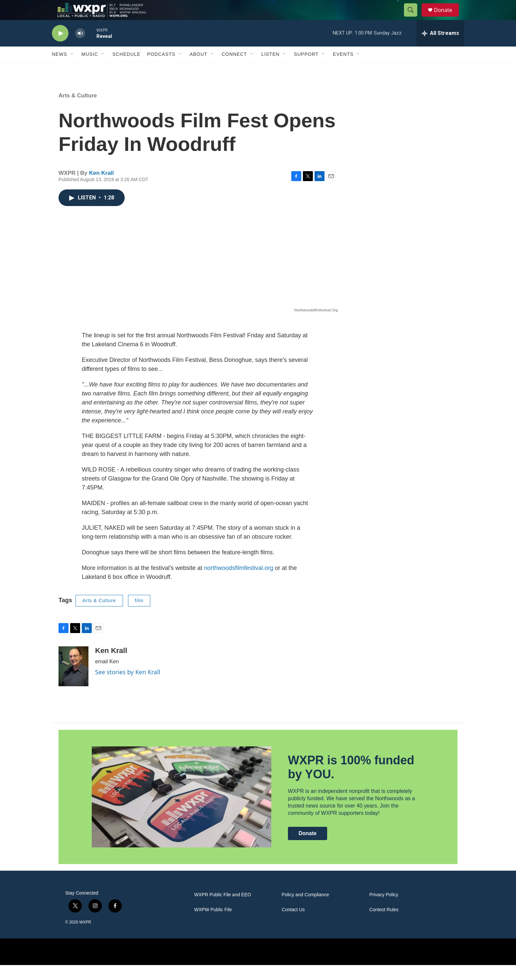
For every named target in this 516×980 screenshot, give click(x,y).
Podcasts (161, 69)
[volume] (80, 48)
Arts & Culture (78, 110)
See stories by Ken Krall (128, 687)
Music (90, 69)
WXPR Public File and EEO (223, 910)
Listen (270, 69)
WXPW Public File (213, 925)
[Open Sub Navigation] (72, 69)
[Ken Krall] (73, 681)
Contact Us (293, 925)
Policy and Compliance (305, 910)
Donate (447, 17)
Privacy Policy (384, 910)
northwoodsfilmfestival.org (239, 583)
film (139, 615)
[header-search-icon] (414, 18)
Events (343, 69)
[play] (60, 48)
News (60, 69)
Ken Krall (102, 188)
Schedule (126, 69)
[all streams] (440, 48)
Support (306, 69)
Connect (234, 69)
